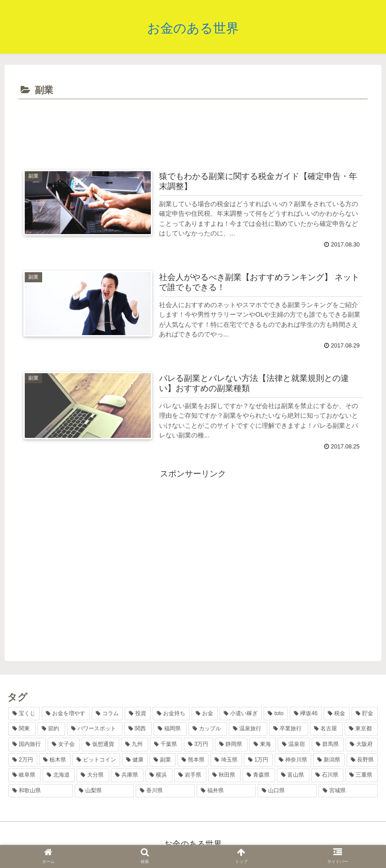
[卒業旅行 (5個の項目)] (288, 730)
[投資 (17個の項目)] (138, 714)
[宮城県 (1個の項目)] (348, 791)
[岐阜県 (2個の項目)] (25, 776)
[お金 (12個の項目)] (205, 714)
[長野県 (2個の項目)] (362, 761)
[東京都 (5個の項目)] (361, 730)
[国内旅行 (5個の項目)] (27, 745)
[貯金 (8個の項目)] (365, 714)
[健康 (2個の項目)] (135, 761)
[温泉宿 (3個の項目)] (294, 745)
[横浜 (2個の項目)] (159, 776)
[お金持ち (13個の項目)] (171, 714)
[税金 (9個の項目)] (337, 714)
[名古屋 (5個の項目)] (326, 730)
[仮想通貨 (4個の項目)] (100, 745)
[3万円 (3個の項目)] (199, 745)
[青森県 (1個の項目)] (259, 776)
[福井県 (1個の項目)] (226, 791)
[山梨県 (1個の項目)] (104, 791)
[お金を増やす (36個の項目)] (66, 714)
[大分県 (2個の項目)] (93, 776)
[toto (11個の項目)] (276, 714)
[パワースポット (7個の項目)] (94, 730)
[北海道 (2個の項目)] (59, 776)
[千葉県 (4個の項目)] (166, 745)
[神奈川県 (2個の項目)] (293, 761)
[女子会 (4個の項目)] (64, 745)
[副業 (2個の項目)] (162, 761)
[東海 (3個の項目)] (263, 745)
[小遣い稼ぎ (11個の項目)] (241, 714)
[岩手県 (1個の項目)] (190, 776)
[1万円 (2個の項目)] (258, 761)
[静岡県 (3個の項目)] (231, 745)
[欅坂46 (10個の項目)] (306, 714)
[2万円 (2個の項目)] (23, 761)
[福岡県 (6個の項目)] (170, 730)
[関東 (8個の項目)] (22, 730)
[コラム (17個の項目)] (108, 714)
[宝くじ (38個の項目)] (24, 714)
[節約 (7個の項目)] (51, 730)
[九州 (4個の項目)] (134, 745)
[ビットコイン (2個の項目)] (96, 761)
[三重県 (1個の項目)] (361, 776)
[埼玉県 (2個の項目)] (226, 761)
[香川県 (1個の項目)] (165, 791)
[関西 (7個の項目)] (138, 730)
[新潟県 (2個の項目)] (329, 761)
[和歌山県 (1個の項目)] (41, 791)
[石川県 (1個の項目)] (328, 776)
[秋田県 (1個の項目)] (224, 776)
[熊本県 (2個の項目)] (193, 761)
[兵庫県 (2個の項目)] (127, 776)
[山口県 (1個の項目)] (287, 791)
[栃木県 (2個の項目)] (55, 761)
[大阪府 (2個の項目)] (362, 745)
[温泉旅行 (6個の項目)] (248, 730)
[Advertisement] (193, 128)
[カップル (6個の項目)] (208, 730)
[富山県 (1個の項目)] (293, 776)
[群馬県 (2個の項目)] (328, 745)
